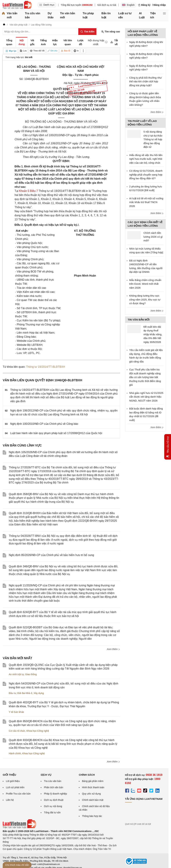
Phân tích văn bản (53, 787)
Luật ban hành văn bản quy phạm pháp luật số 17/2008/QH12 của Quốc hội (56, 433)
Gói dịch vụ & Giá (107, 5)
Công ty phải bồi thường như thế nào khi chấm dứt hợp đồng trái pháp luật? (146, 81)
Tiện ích (153, 15)
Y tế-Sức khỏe (16, 712)
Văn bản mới (12, 15)
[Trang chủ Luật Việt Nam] (17, 5)
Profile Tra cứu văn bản (18, 794)
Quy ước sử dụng (91, 794)
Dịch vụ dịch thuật (54, 800)
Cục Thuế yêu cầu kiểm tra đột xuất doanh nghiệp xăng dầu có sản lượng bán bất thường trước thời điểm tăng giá (145, 377)
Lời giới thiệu (13, 781)
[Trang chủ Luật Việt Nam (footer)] (19, 828)
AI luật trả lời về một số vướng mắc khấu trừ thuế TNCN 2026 (146, 202)
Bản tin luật (106, 15)
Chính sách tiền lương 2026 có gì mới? (153, 237)
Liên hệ (10, 800)
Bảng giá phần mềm (93, 781)
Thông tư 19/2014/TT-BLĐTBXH (46, 367)
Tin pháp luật (88, 15)
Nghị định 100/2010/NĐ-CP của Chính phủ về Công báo (44, 424)
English (128, 5)
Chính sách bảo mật (93, 800)
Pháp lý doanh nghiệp (55, 794)
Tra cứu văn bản (33, 15)
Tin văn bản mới (68, 15)
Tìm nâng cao (110, 32)
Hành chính (15, 753)
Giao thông (31, 674)
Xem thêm (113, 649)
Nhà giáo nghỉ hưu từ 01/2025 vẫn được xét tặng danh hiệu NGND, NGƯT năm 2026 (146, 397)
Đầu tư (12, 693)
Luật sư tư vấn (125, 15)
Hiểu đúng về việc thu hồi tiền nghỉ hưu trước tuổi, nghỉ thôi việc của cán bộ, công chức (146, 159)
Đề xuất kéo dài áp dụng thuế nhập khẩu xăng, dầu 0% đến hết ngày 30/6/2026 (153, 334)
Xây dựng (39, 693)
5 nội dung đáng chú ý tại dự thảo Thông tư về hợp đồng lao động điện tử (153, 139)
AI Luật (142, 15)
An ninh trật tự (16, 674)
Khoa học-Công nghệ (38, 731)
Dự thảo (51, 15)
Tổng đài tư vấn (52, 812)
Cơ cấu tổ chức (17, 731)
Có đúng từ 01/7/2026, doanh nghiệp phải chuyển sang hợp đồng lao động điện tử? (146, 175)
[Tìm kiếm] (87, 32)
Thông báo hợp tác (92, 816)
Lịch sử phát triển (15, 787)
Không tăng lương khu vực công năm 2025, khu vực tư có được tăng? (145, 299)
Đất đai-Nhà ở (25, 693)
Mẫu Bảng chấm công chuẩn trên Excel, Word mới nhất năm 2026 (145, 284)
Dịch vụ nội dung (53, 806)
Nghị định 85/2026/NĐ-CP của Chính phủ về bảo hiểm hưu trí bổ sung (51, 555)
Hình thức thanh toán (93, 787)
